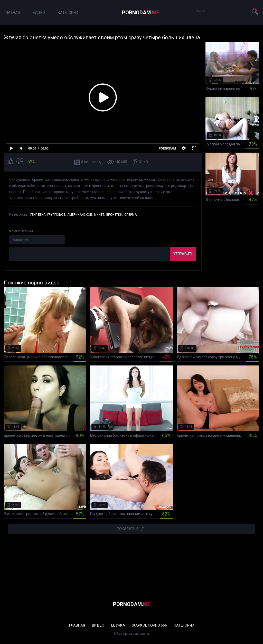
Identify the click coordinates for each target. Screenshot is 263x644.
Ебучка (118, 625)
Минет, (100, 215)
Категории (68, 13)
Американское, (80, 215)
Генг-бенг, (38, 215)
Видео (39, 13)
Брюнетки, (115, 215)
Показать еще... (131, 529)
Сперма (130, 215)
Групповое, (57, 215)
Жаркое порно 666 (149, 625)
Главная (12, 13)
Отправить (183, 254)
